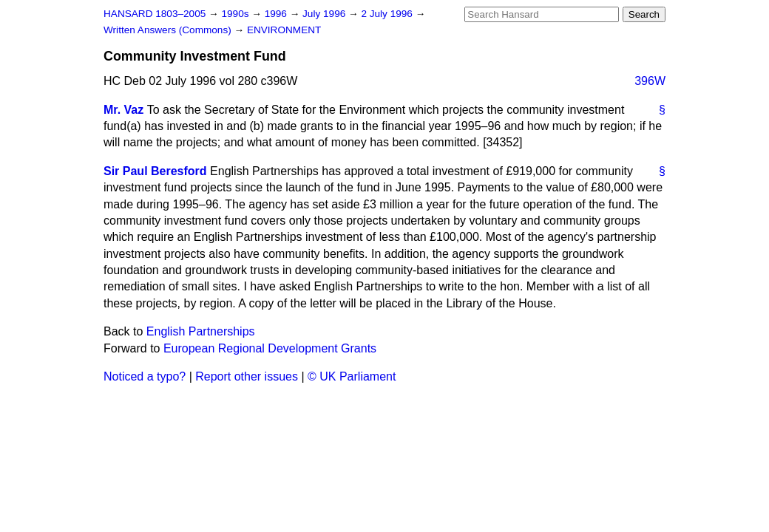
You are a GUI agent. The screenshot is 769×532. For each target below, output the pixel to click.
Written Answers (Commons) (169, 30)
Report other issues (247, 376)
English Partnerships (201, 331)
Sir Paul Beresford (155, 171)
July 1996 (325, 14)
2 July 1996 (388, 14)
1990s (236, 14)
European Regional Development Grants (270, 348)
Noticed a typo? (145, 376)
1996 (277, 14)
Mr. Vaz (123, 110)
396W (650, 81)
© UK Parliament (352, 376)
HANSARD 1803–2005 (155, 14)
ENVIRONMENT (284, 30)
